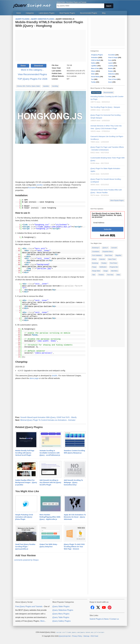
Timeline (101, 275)
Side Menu (114, 271)
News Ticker (112, 259)
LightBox (94, 66)
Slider (93, 74)
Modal (94, 259)
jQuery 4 (105, 248)
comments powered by (26, 560)
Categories (30, 13)
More (42, 621)
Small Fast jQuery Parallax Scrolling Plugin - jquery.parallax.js (25, 547)
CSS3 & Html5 (96, 60)
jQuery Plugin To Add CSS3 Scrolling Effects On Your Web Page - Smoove (74, 547)
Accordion (112, 55)
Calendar (102, 259)
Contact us (114, 619)
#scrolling (55, 86)
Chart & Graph (113, 58)
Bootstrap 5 (96, 248)
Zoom (110, 82)
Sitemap (86, 636)
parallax (40, 185)
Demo (23, 66)
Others (93, 71)
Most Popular (96, 93)
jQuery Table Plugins (61, 617)
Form (110, 60)
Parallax (104, 263)
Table (110, 77)
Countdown (96, 252)
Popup (94, 267)
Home (19, 13)
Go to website (72, 76)
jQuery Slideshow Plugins (63, 610)
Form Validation (97, 255)
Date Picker (109, 255)
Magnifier (118, 255)
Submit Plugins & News (99, 619)
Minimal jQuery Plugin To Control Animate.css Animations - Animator (48, 420)
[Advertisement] (51, 46)
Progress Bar (114, 267)
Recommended (108, 93)
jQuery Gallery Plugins (62, 621)
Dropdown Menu (108, 252)
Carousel (114, 248)
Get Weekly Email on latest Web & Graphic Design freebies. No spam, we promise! (107, 215)
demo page (34, 378)
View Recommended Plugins (32, 74)
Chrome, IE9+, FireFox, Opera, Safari (28, 86)
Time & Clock (113, 79)
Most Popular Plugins (67, 13)
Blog (104, 13)
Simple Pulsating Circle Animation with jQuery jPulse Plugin (24, 517)
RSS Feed (94, 636)
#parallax (46, 86)
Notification (103, 267)
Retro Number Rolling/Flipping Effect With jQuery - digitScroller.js (50, 517)
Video (118, 275)
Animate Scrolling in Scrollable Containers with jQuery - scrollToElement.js (50, 453)
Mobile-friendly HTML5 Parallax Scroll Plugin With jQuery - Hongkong (49, 24)
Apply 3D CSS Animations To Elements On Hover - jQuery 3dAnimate (75, 517)
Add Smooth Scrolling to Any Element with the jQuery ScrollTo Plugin (50, 482)
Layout (110, 63)
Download (39, 66)
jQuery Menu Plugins (61, 614)
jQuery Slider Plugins (61, 606)
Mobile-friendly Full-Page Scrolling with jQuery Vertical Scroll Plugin (25, 453)
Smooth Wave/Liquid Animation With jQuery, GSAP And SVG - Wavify (48, 417)
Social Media (95, 77)
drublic (55, 376)
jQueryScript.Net (65, 636)
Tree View (110, 275)
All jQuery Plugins (97, 55)
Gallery (93, 63)
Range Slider (96, 271)
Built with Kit (108, 235)
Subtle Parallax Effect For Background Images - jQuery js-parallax (26, 482)
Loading (111, 66)
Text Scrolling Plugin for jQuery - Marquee (105, 107)
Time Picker (113, 263)
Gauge (106, 271)
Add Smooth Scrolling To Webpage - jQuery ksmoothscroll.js (73, 482)
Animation (32, 188)
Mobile (110, 68)
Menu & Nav (95, 68)
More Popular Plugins (117, 200)
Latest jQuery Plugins (47, 13)
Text (92, 79)
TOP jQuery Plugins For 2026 (32, 79)
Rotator (111, 71)
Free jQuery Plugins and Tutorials (33, 5)
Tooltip (93, 82)
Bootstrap (95, 263)
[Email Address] (108, 223)
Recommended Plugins (89, 13)
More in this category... (32, 70)
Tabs (94, 275)
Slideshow (112, 74)
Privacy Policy (77, 636)
